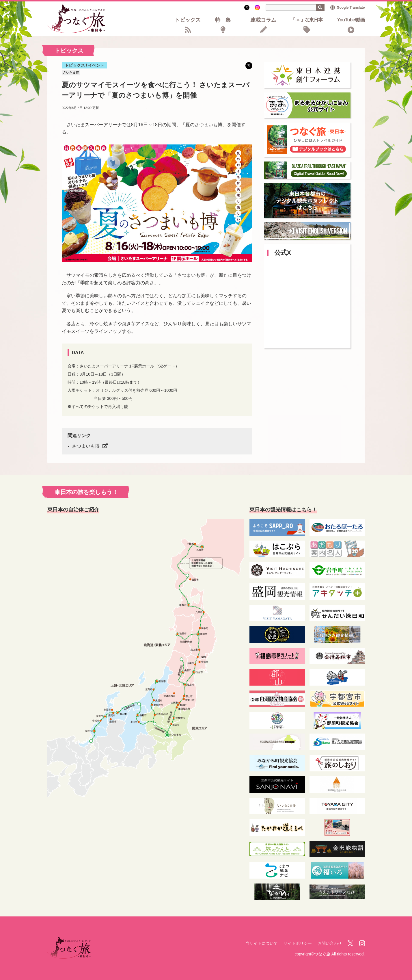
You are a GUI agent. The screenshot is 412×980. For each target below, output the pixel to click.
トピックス (188, 20)
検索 (320, 8)
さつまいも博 (86, 446)
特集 (225, 20)
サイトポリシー (298, 943)
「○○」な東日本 (307, 20)
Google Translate (351, 8)
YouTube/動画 (351, 20)
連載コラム (263, 20)
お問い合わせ (330, 943)
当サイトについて (262, 943)
